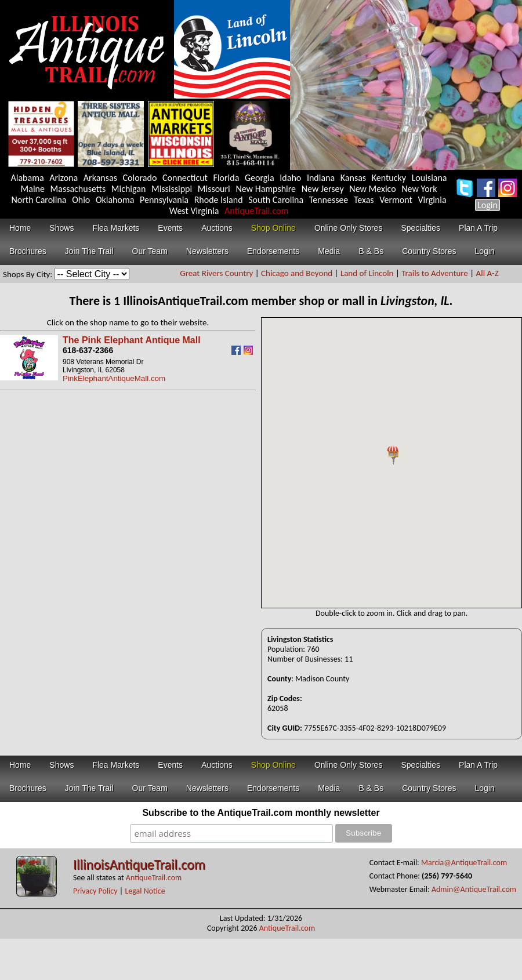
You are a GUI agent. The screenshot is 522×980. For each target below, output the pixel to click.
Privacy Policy (95, 891)
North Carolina (39, 200)
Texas (364, 200)
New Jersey (323, 189)
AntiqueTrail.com (256, 211)
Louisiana (429, 178)
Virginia (432, 200)
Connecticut (185, 178)
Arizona (64, 178)
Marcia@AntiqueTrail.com (464, 863)
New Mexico (372, 189)
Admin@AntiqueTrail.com (474, 889)
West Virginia (194, 211)
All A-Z (487, 273)
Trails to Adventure (435, 273)
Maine (33, 189)
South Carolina (276, 200)
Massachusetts (78, 189)
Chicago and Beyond (297, 273)
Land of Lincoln (367, 273)
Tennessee (329, 200)
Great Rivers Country (216, 273)
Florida (226, 178)
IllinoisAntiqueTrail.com (139, 864)
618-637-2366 (88, 350)
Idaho (290, 178)
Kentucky (389, 178)
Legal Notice (145, 891)
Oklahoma (115, 200)
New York (419, 189)
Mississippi (172, 189)
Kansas (353, 178)
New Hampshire (266, 189)
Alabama (27, 178)
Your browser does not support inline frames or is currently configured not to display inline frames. (391, 463)
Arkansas (100, 178)
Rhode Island (219, 200)
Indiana (321, 178)
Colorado (140, 178)
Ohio (81, 200)
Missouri (214, 189)
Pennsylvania (164, 200)
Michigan (129, 189)
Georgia (260, 178)
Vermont (396, 200)
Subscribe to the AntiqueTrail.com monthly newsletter (261, 813)
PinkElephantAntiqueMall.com (114, 378)
